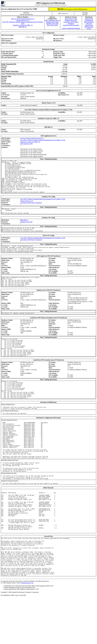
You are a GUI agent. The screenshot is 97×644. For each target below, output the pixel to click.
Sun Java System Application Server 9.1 (23, 19)
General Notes (89, 25)
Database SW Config (52, 24)
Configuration (89, 20)
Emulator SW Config (52, 22)
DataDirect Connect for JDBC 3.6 (23, 25)
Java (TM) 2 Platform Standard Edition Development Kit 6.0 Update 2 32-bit (23, 23)
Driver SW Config (52, 25)
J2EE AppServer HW (71, 19)
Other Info (89, 24)
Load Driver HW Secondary (71, 25)
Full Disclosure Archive (89, 28)
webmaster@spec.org (27, 629)
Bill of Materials (89, 22)
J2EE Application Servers (52, 20)
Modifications (89, 19)
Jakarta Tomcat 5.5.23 (23, 20)
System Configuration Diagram (71, 28)
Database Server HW (71, 20)
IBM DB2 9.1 (23, 27)
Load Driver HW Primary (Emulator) (71, 23)
